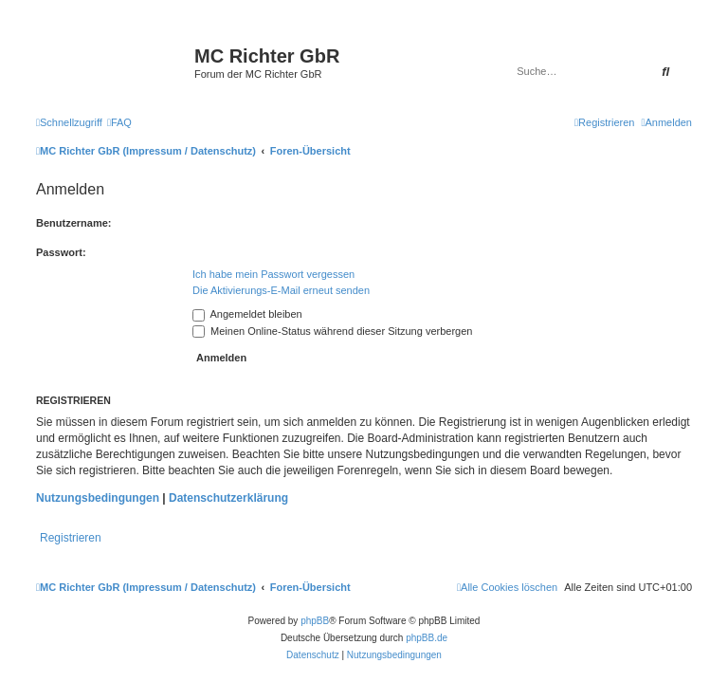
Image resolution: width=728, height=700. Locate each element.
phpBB (315, 621)
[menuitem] (119, 122)
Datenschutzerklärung (228, 498)
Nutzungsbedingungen (98, 498)
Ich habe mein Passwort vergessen (273, 274)
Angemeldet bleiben (247, 314)
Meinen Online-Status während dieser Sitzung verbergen (332, 331)
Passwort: (61, 252)
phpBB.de (427, 638)
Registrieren (71, 538)
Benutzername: (73, 223)
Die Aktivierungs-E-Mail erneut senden (281, 290)
